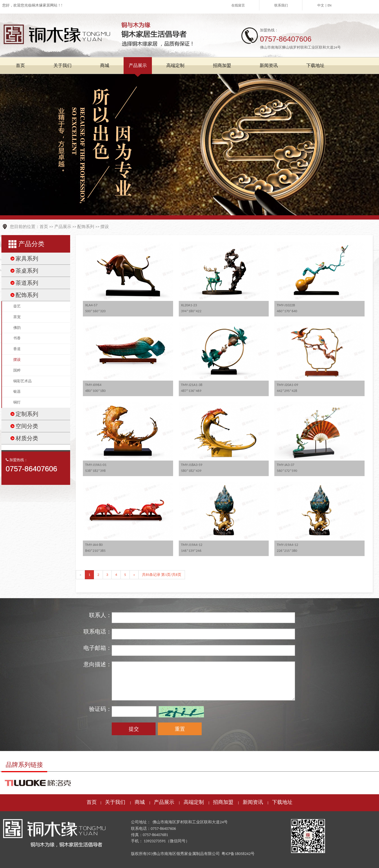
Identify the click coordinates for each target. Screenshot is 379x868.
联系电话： (98, 632)
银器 (17, 391)
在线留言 (238, 5)
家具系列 (27, 259)
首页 (44, 227)
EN (330, 5)
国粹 (17, 370)
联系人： (100, 615)
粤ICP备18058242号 (238, 854)
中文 (321, 5)
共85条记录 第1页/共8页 (161, 575)
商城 (140, 802)
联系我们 (281, 5)
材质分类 (27, 438)
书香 (17, 338)
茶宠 (17, 317)
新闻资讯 (253, 802)
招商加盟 (223, 802)
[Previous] (80, 575)
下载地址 (282, 802)
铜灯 (17, 402)
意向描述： (98, 664)
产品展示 (63, 227)
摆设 (105, 227)
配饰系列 (86, 227)
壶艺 (17, 306)
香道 (17, 349)
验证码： (100, 709)
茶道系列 (27, 283)
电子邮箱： (98, 648)
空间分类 (27, 426)
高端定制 (194, 802)
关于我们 (115, 802)
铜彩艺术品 (22, 381)
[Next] (134, 575)
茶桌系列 (27, 271)
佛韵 (17, 328)
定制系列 (27, 414)
